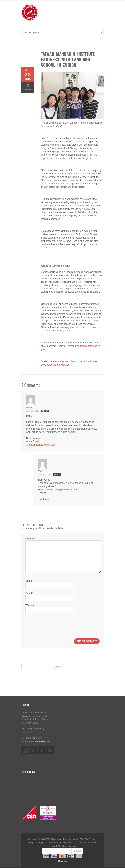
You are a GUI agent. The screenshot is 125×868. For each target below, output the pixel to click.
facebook (42, 750)
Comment (31, 539)
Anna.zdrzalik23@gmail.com (41, 445)
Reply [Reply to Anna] (45, 411)
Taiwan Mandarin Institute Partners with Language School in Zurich (68, 59)
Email (29, 593)
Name (29, 581)
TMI (40, 471)
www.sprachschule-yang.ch (55, 365)
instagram (25, 750)
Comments (28, 87)
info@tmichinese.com (66, 490)
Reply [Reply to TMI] (57, 475)
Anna (29, 407)
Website (30, 605)
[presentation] (55, 624)
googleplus (34, 750)
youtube (50, 750)
